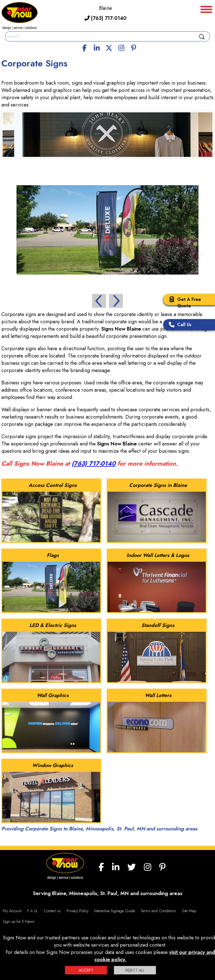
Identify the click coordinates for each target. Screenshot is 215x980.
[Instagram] (121, 47)
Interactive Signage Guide (114, 911)
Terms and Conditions (158, 911)
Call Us (179, 325)
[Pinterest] (134, 47)
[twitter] (109, 47)
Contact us (52, 911)
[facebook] (85, 47)
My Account (12, 911)
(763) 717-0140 (106, 18)
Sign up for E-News (19, 921)
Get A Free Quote (184, 303)
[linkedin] (97, 47)
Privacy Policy (78, 911)
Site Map (189, 911)
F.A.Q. (33, 911)
